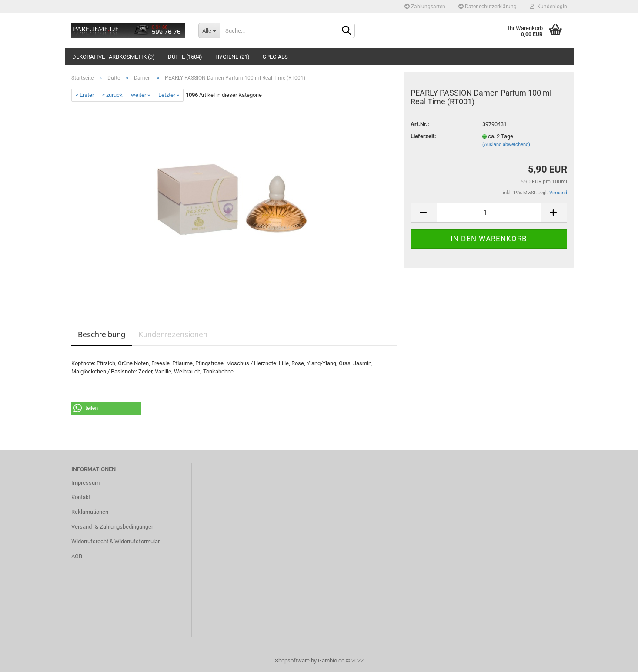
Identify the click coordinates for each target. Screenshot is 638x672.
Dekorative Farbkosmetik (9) (114, 57)
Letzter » (169, 95)
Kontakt (81, 497)
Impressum (85, 483)
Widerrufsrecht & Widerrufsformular (115, 541)
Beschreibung (102, 334)
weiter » (140, 95)
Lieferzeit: (423, 136)
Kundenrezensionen (173, 334)
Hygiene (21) (232, 57)
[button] (106, 408)
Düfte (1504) (185, 57)
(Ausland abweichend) (506, 145)
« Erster (85, 95)
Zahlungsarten (425, 7)
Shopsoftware (292, 660)
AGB (77, 556)
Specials (275, 57)
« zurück (112, 95)
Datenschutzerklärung (488, 7)
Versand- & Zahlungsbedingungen (113, 527)
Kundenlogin (548, 7)
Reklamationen (90, 512)
